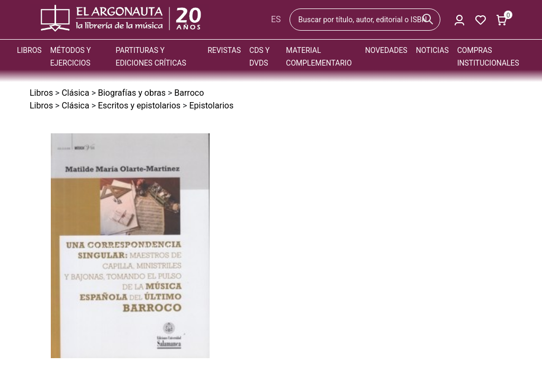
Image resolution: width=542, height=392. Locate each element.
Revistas (224, 50)
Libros (29, 50)
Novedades (386, 50)
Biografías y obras (132, 93)
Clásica (75, 93)
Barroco (189, 93)
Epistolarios (211, 106)
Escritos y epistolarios (139, 106)
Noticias (432, 50)
